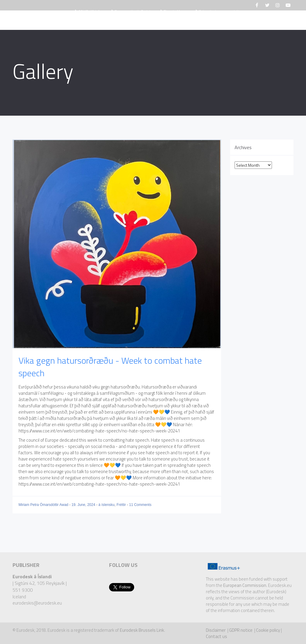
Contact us (217, 636)
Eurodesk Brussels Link (142, 630)
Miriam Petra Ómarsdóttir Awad (44, 505)
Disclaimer (216, 630)
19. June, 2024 (84, 505)
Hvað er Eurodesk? (72, 21)
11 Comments (140, 505)
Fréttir (112, 21)
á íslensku (106, 505)
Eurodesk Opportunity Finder (163, 21)
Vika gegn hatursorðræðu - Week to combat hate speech (110, 367)
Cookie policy (268, 630)
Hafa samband (260, 21)
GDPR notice (241, 630)
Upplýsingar (220, 21)
